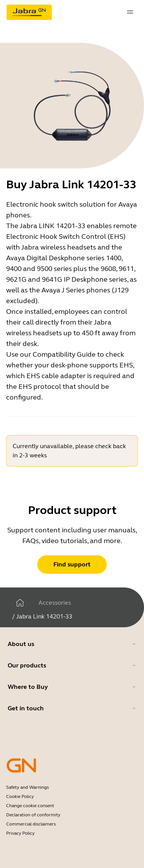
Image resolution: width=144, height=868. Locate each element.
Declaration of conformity (33, 815)
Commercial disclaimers (31, 824)
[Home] (20, 603)
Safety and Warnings (27, 787)
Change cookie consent (30, 806)
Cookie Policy (20, 796)
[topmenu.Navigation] (130, 12)
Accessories (55, 603)
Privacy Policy (20, 833)
